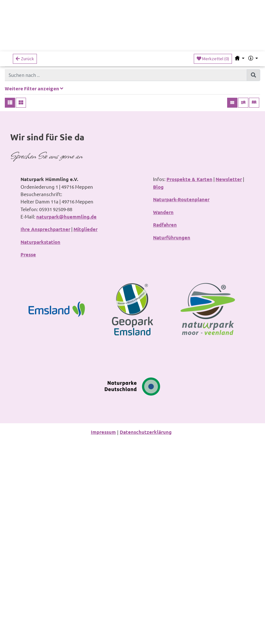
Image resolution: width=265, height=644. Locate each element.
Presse (28, 452)
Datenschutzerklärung (146, 635)
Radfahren (165, 423)
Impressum (103, 635)
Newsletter (229, 376)
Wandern (163, 410)
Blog (158, 384)
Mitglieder (85, 426)
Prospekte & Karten (189, 376)
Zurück (25, 61)
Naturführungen (172, 435)
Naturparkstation (40, 439)
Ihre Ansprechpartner (45, 426)
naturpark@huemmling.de (66, 414)
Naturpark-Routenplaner (181, 397)
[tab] (132, 94)
